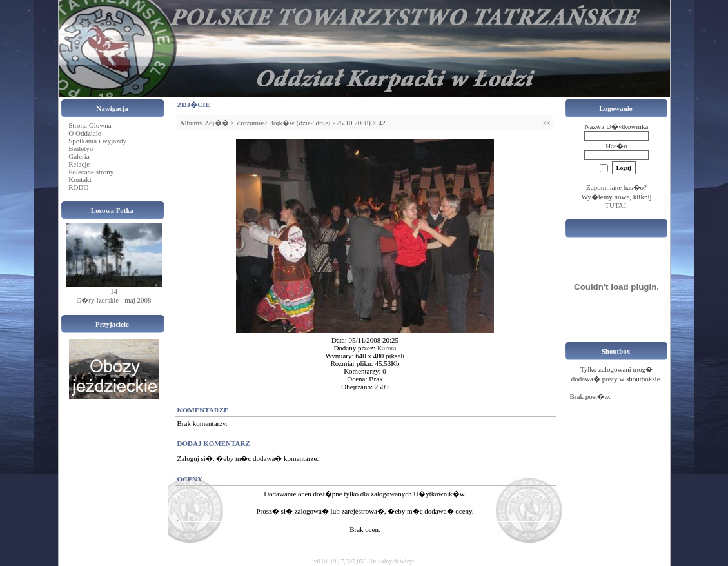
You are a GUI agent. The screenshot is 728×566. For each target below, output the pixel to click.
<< (546, 123)
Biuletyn (81, 148)
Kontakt (80, 179)
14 (114, 291)
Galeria (79, 156)
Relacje (79, 164)
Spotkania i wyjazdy (97, 141)
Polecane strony (91, 172)
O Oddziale (84, 133)
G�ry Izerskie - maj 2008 (113, 300)
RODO (78, 187)
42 (382, 123)
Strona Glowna (90, 125)
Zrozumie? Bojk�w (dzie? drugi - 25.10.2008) (303, 123)
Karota (387, 348)
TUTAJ (615, 205)
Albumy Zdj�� (204, 123)
